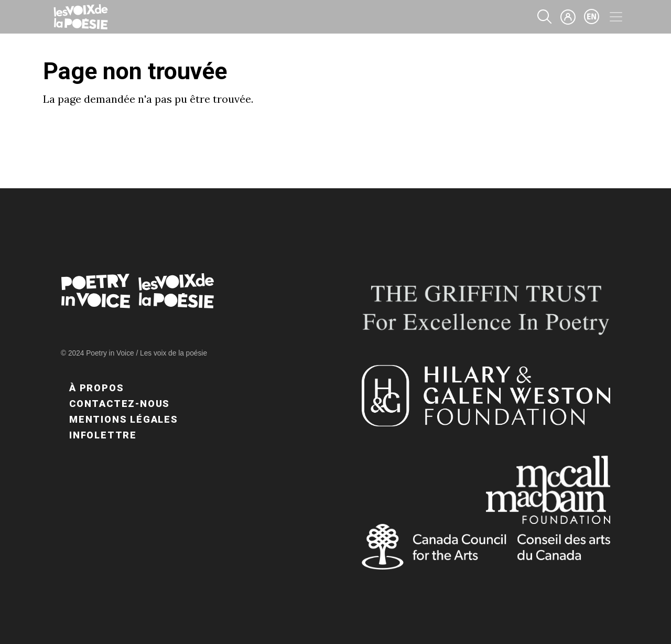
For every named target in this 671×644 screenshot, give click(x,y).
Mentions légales (124, 419)
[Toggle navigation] (616, 17)
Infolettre (103, 435)
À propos (96, 388)
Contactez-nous (120, 404)
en (592, 17)
